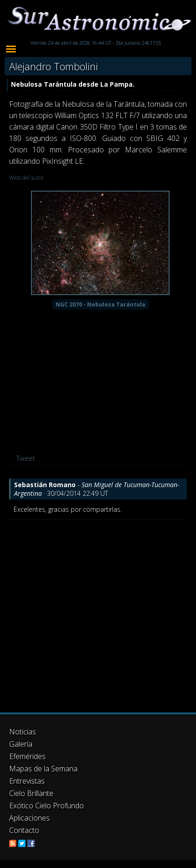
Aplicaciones (29, 818)
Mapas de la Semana (43, 769)
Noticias (23, 732)
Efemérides (27, 756)
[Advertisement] (87, 612)
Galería (21, 744)
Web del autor (26, 178)
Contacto (24, 830)
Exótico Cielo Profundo (46, 806)
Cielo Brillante (31, 793)
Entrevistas (27, 781)
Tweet (26, 458)
